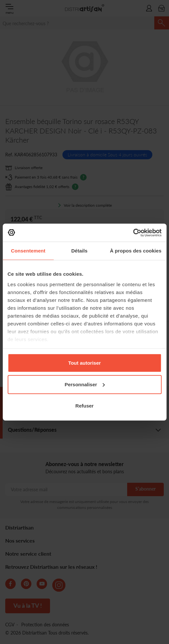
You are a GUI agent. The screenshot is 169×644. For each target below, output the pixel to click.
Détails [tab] (79, 251)
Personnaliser (85, 384)
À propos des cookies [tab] (136, 251)
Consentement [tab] (28, 251)
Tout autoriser (85, 363)
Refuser (85, 406)
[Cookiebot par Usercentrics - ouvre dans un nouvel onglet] (133, 233)
